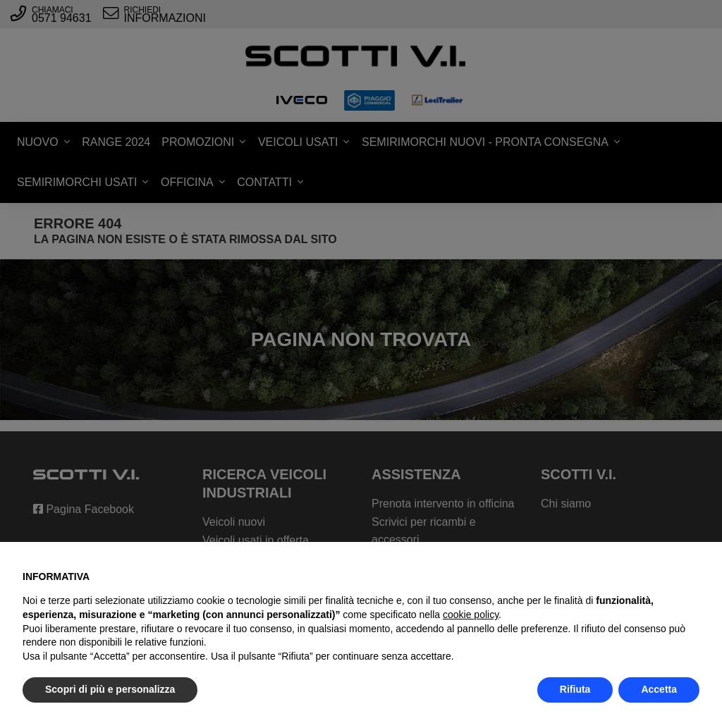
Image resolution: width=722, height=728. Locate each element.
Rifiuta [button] (575, 689)
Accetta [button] (659, 689)
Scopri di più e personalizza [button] (110, 689)
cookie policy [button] (471, 615)
